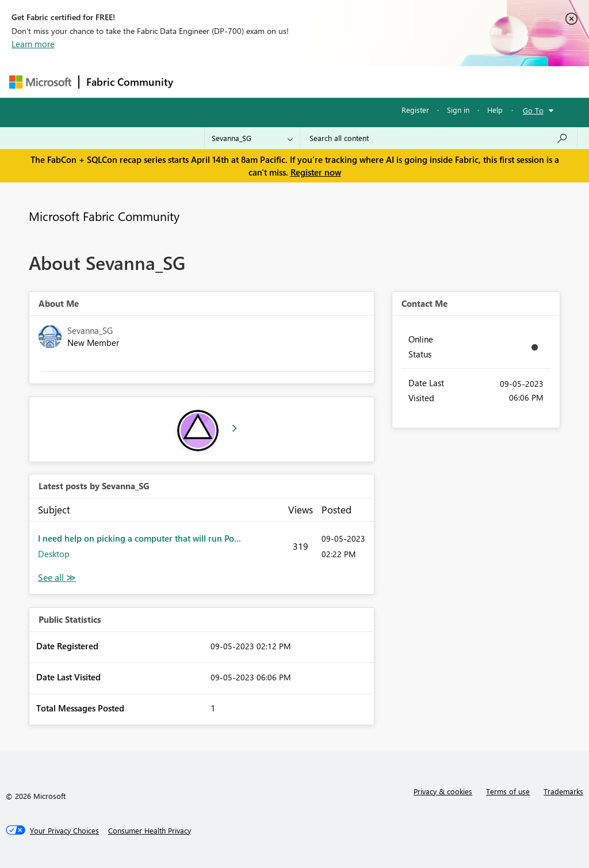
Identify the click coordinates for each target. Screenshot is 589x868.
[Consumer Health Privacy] (150, 831)
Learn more (33, 44)
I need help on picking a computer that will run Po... (139, 538)
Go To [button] (533, 110)
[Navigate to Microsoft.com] (40, 82)
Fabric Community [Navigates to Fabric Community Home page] (130, 82)
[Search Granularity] (252, 138)
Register (415, 110)
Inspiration (250, 81)
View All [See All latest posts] (57, 578)
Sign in (458, 110)
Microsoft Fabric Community (104, 216)
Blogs (400, 81)
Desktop (54, 554)
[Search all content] (439, 138)
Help (495, 110)
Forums (199, 81)
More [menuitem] (439, 81)
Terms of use (508, 791)
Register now (316, 172)
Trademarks (563, 791)
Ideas (297, 81)
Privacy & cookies (443, 791)
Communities (348, 81)
